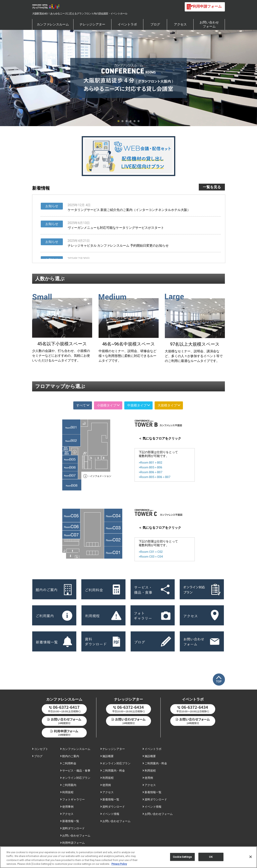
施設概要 (107, 756)
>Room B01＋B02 (150, 463)
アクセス (180, 24)
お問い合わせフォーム (209, 24)
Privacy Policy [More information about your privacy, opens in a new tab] (119, 865)
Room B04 (67, 453)
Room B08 (72, 485)
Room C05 (71, 515)
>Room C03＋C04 (151, 557)
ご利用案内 (68, 785)
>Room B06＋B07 (150, 472)
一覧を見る (212, 187)
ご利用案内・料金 (113, 771)
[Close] (251, 858)
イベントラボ (127, 24)
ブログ (155, 24)
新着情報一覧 (70, 821)
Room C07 (71, 535)
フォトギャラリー (72, 799)
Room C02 (113, 540)
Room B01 (71, 427)
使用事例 (67, 807)
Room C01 (113, 553)
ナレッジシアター (92, 24)
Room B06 (70, 467)
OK (211, 858)
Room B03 (66, 449)
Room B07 (70, 475)
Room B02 (71, 440)
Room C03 (113, 528)
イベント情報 (110, 814)
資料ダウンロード (72, 828)
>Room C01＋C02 (151, 552)
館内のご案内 (70, 756)
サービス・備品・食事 (75, 771)
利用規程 (67, 792)
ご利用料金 (68, 763)
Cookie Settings (182, 858)
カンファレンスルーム (53, 24)
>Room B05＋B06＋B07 (155, 477)
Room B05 (70, 459)
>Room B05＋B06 (150, 467)
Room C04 (113, 515)
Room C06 (71, 526)
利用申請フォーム (72, 843)
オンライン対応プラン (75, 778)
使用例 (106, 785)
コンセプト (40, 749)
